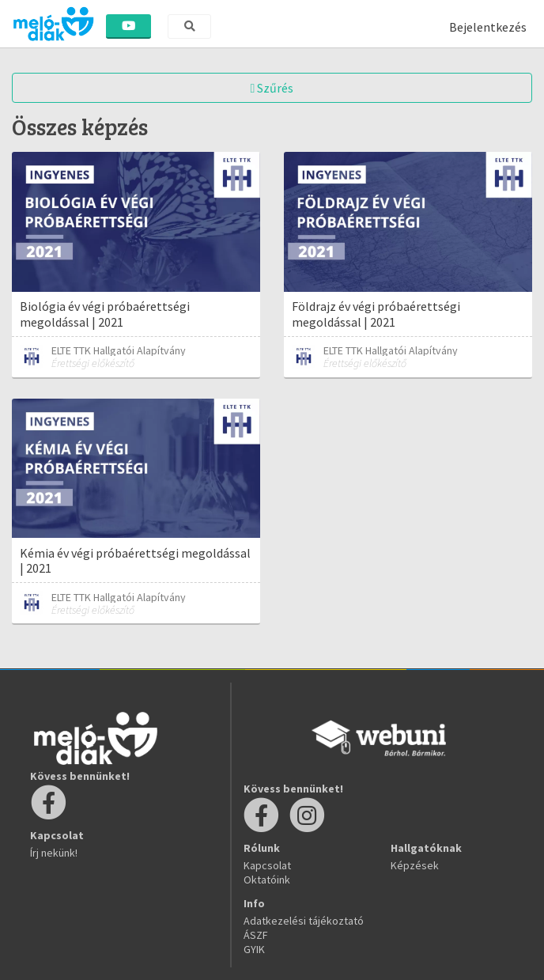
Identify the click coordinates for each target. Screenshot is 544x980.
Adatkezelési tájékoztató (304, 921)
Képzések (415, 865)
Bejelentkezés (488, 27)
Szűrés (272, 88)
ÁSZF (256, 935)
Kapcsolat (267, 865)
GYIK (254, 949)
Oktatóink (267, 880)
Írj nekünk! (54, 853)
